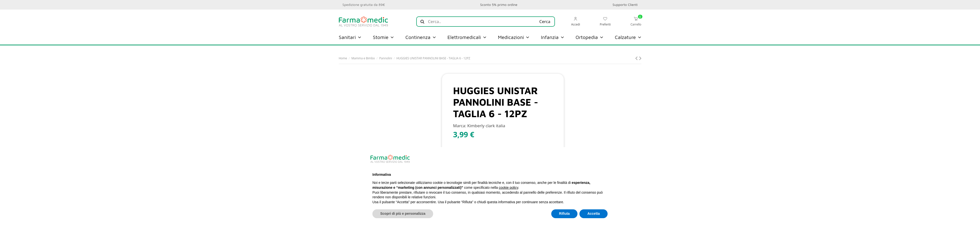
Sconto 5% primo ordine (499, 5)
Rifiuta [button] (564, 214)
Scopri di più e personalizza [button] (403, 214)
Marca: (460, 126)
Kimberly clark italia (486, 126)
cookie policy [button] (508, 188)
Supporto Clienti (625, 5)
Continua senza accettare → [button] (583, 159)
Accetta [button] (594, 214)
